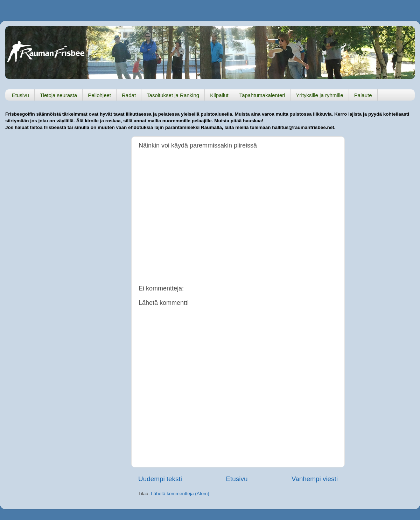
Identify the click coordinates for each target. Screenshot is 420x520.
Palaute (363, 95)
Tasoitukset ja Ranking (173, 95)
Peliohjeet (99, 95)
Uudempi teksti (160, 479)
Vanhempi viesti (315, 479)
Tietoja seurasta (58, 95)
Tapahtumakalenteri (262, 95)
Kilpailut (219, 95)
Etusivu (20, 95)
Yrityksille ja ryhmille (320, 95)
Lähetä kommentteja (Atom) (180, 494)
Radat (129, 95)
